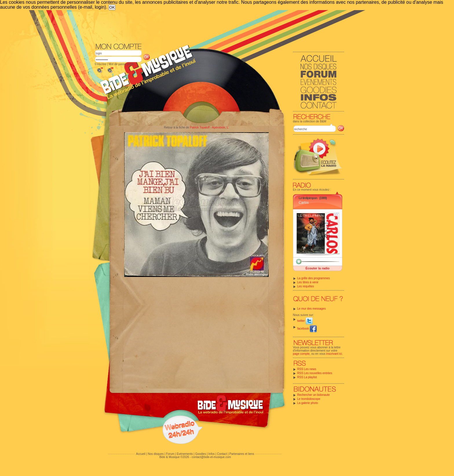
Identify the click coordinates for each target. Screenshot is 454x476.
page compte (301, 354)
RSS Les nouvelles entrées (315, 373)
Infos (212, 454)
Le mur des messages (312, 309)
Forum (170, 454)
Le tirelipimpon (308, 198)
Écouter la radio (317, 268)
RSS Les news (307, 369)
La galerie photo (308, 403)
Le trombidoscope (309, 399)
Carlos (304, 203)
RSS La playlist (307, 377)
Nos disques (156, 454)
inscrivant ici (334, 354)
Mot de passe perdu (121, 64)
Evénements (185, 454)
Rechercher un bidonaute (314, 395)
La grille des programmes (314, 278)
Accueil (141, 454)
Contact (222, 454)
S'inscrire (101, 64)
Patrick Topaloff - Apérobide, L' (209, 127)
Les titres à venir (308, 282)
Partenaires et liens (242, 454)
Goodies (201, 454)
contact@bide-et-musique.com (211, 457)
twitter (305, 321)
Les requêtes (306, 286)
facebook (307, 329)
